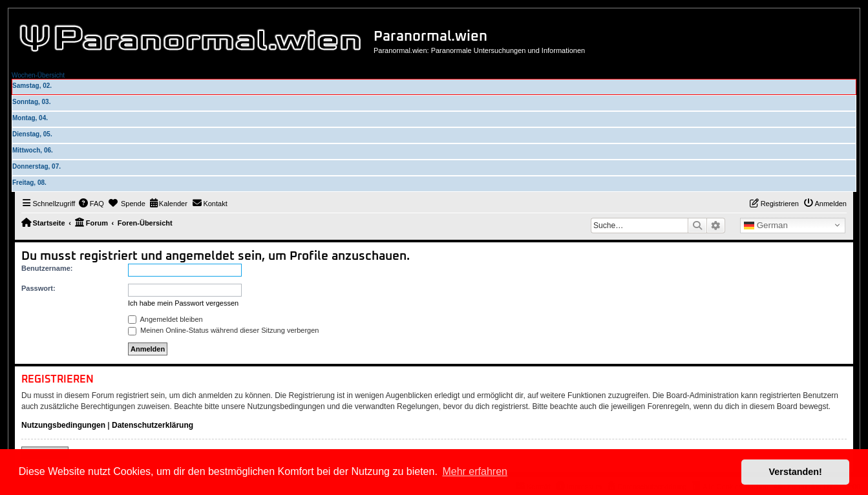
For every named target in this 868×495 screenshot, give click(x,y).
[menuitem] (91, 204)
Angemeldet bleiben (165, 319)
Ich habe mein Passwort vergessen (183, 303)
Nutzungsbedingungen (63, 425)
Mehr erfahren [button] (475, 471)
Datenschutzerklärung (153, 425)
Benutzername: (47, 268)
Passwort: (38, 288)
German (766, 226)
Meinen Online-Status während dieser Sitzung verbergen (223, 330)
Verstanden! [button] (796, 472)
